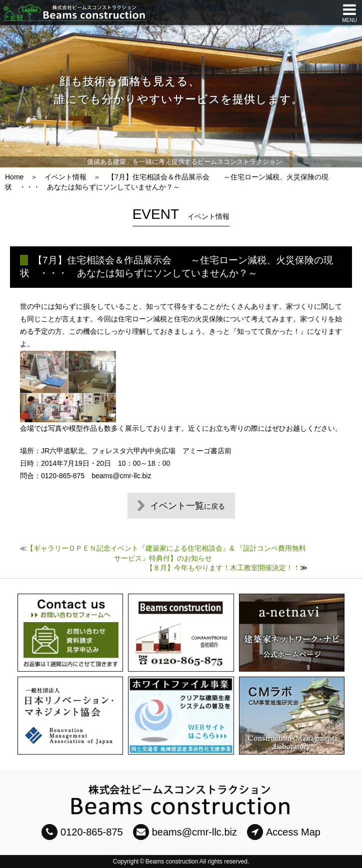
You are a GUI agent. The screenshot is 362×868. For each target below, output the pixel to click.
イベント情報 (65, 177)
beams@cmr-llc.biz (185, 832)
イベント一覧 (187, 506)
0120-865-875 (82, 832)
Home (14, 177)
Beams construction (172, 862)
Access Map (284, 832)
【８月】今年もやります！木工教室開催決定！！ (223, 568)
